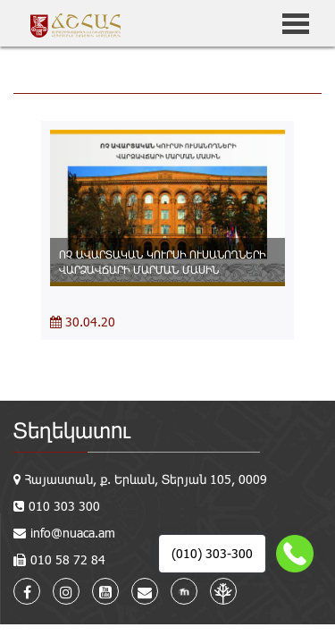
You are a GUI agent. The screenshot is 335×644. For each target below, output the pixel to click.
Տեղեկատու (72, 430)
